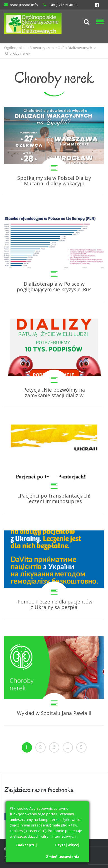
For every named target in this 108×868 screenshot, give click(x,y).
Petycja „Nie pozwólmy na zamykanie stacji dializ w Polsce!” (54, 363)
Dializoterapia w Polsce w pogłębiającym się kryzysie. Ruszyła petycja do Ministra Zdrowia (54, 257)
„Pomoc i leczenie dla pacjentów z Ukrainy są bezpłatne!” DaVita (54, 575)
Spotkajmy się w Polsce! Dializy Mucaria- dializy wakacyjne (54, 151)
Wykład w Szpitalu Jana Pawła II (54, 681)
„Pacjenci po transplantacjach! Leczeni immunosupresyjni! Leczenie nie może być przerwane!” (54, 469)
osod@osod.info (24, 5)
